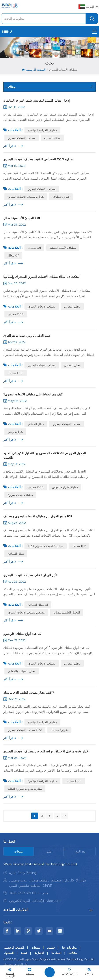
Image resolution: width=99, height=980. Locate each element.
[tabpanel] (49, 884)
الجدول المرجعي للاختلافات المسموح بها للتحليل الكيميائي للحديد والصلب (45, 455)
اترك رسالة (50, 972)
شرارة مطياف (61, 197)
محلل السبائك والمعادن (22, 671)
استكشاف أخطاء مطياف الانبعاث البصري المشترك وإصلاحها (42, 277)
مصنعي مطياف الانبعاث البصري (26, 612)
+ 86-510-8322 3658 (24, 893)
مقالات (73, 953)
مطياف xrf (34, 248)
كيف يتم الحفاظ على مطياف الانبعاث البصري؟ (33, 394)
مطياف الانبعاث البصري (22, 138)
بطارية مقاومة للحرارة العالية (25, 789)
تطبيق (51, 948)
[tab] (19, 851)
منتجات (36, 948)
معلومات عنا (69, 948)
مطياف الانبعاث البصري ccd (25, 730)
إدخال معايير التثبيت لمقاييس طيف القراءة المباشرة (36, 101)
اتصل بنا (56, 953)
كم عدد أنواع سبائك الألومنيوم (22, 634)
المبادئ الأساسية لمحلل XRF (22, 218)
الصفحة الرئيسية (34, 70)
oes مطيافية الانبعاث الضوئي (46, 546)
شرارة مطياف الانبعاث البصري (26, 197)
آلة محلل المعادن (38, 605)
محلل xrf (13, 255)
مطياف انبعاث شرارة (20, 495)
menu (49, 32)
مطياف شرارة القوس (65, 487)
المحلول (9, 953)
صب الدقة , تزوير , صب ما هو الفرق (27, 336)
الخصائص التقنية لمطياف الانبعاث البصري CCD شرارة (38, 159)
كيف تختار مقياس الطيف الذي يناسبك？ (29, 693)
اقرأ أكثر (10, 146)
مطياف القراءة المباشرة (42, 130)
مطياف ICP (79, 546)
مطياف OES (16, 314)
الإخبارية (39, 953)
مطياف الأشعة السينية (63, 248)
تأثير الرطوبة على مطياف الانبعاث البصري (30, 575)
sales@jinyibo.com (47, 901)
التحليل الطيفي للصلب (67, 612)
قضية (24, 953)
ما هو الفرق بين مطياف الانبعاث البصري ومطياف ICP (38, 516)
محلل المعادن (52, 138)
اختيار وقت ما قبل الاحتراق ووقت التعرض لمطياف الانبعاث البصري (46, 751)
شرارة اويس (15, 432)
